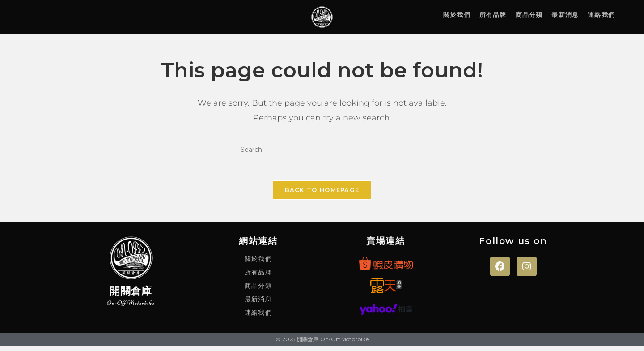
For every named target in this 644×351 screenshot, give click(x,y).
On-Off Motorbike (131, 307)
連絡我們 (601, 15)
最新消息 (565, 15)
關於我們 (457, 15)
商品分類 (529, 15)
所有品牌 (493, 15)
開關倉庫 (131, 296)
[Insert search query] (322, 150)
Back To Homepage (322, 195)
